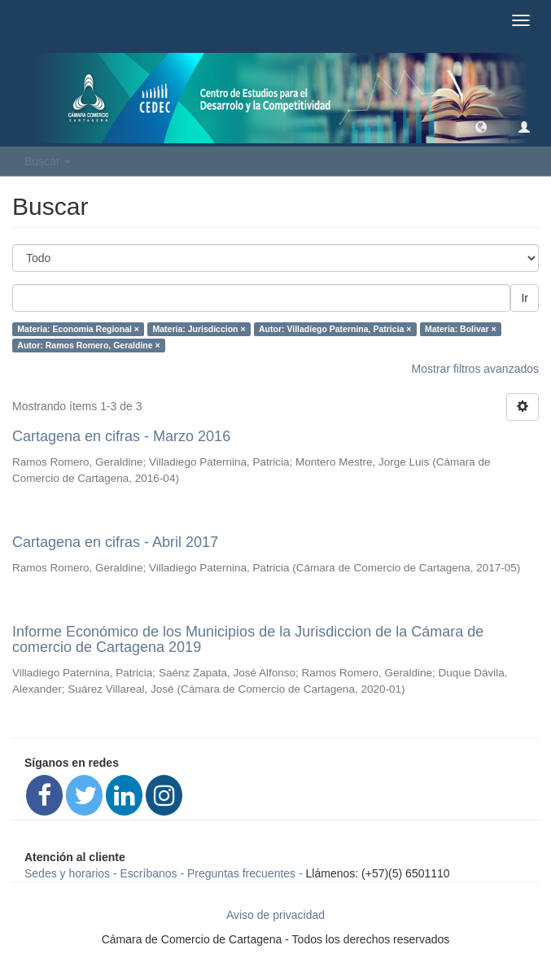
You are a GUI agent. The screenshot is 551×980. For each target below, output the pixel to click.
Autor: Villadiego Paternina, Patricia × (335, 329)
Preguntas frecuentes (241, 873)
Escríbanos (149, 873)
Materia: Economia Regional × (78, 329)
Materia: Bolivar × (461, 329)
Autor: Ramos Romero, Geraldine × (88, 345)
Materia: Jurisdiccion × (199, 329)
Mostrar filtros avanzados (475, 369)
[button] (481, 126)
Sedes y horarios (67, 873)
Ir (525, 298)
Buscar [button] (48, 161)
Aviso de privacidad (275, 915)
